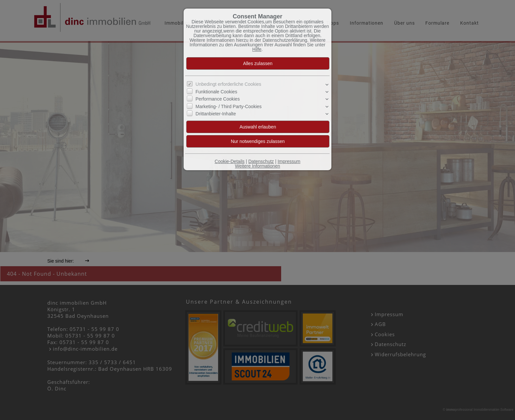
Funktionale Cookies (216, 92)
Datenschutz (261, 161)
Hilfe (257, 49)
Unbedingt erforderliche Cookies (228, 84)
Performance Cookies (218, 99)
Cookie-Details (230, 161)
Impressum (289, 161)
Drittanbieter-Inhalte (216, 114)
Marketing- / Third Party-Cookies (228, 106)
